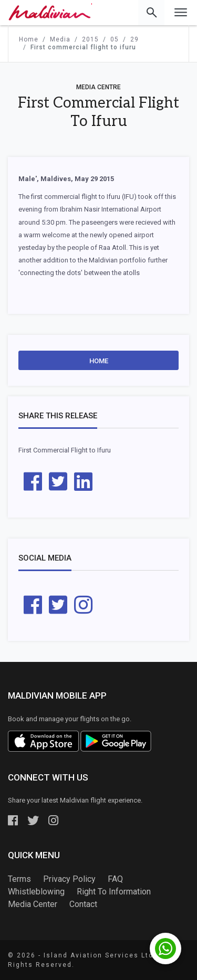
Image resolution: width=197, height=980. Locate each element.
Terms (19, 879)
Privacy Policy (69, 879)
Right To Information (114, 892)
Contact (83, 904)
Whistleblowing (36, 892)
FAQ (115, 879)
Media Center (33, 904)
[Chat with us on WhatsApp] (165, 949)
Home (99, 361)
